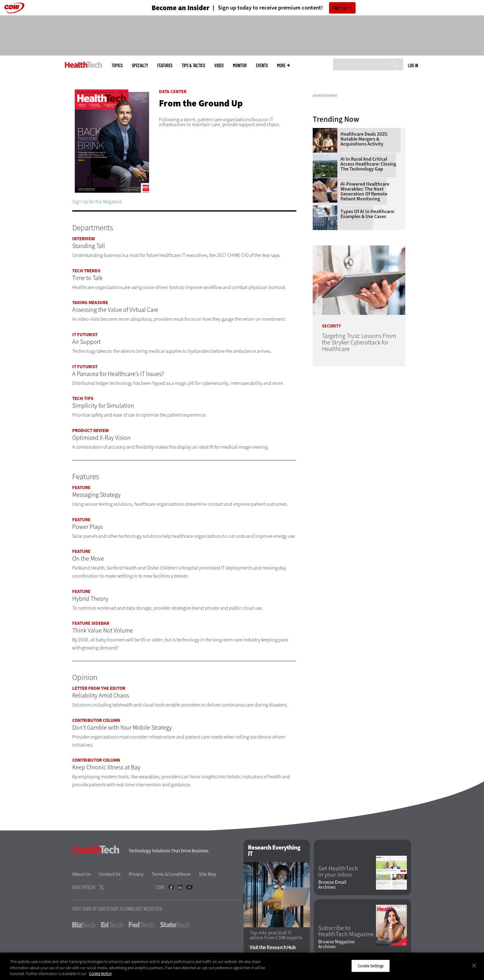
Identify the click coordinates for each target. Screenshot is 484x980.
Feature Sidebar (91, 623)
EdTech (112, 925)
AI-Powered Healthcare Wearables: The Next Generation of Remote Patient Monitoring (365, 269)
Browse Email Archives (332, 885)
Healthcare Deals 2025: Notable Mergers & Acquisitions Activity (364, 216)
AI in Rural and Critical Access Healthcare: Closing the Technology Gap (368, 241)
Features (165, 66)
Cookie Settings (371, 966)
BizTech (84, 925)
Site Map (208, 874)
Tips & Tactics (193, 66)
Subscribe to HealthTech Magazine (346, 931)
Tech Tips (83, 398)
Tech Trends (86, 271)
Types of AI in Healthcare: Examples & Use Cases (368, 291)
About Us (81, 874)
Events (262, 66)
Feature (81, 488)
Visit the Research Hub (273, 947)
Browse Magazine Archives (336, 944)
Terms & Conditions (171, 874)
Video (219, 66)
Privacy (136, 874)
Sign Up (340, 8)
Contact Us (110, 874)
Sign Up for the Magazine (97, 202)
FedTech (142, 925)
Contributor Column (96, 720)
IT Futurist (85, 335)
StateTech (175, 925)
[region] (242, 966)
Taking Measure (90, 303)
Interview (83, 239)
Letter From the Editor (99, 688)
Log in (413, 65)
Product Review (90, 430)
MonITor (240, 66)
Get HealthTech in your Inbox (338, 872)
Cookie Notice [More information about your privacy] (100, 974)
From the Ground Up (201, 103)
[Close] (474, 966)
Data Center (173, 92)
